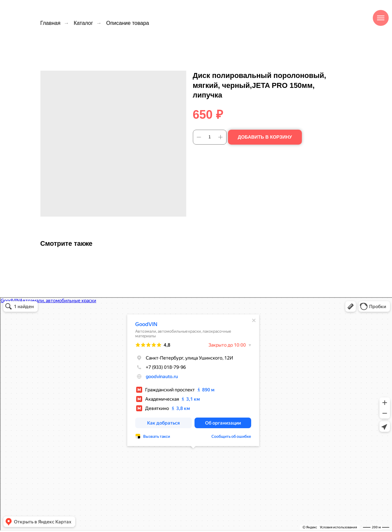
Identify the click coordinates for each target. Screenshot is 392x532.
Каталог (83, 23)
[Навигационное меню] (381, 18)
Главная (51, 23)
